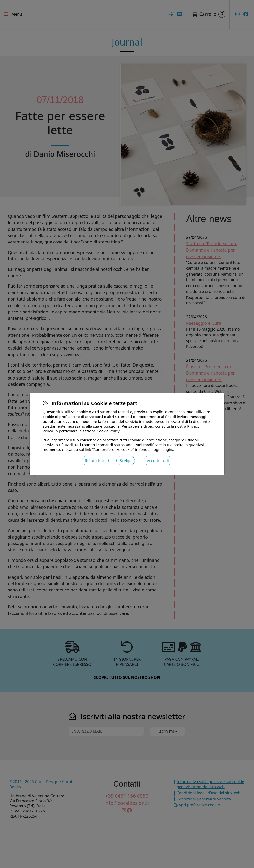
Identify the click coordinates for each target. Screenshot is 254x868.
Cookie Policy (108, 431)
